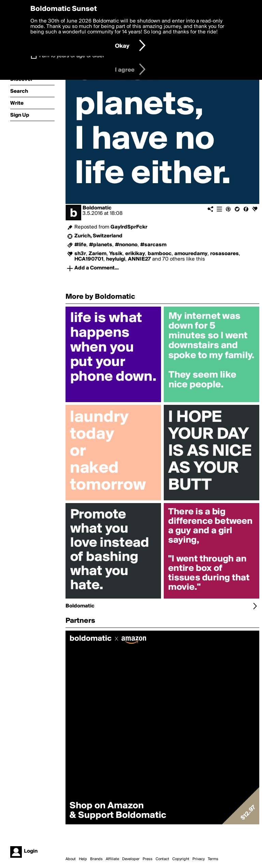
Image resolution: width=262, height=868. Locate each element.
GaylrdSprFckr (129, 227)
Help (83, 859)
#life (80, 245)
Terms (213, 859)
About (71, 859)
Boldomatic (97, 208)
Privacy (199, 859)
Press (148, 859)
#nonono (126, 245)
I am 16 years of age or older (72, 56)
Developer (131, 859)
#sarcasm (153, 245)
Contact (162, 859)
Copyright (181, 859)
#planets (101, 245)
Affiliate (112, 859)
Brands (96, 859)
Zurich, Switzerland (98, 236)
